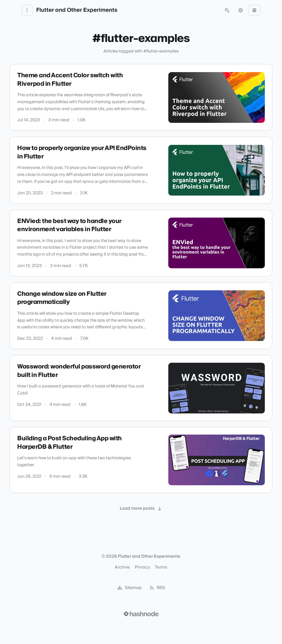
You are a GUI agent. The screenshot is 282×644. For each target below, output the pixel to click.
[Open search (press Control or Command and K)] (227, 10)
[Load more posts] (141, 509)
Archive (122, 567)
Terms (161, 567)
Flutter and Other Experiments (77, 10)
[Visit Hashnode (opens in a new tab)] (141, 614)
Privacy (142, 567)
